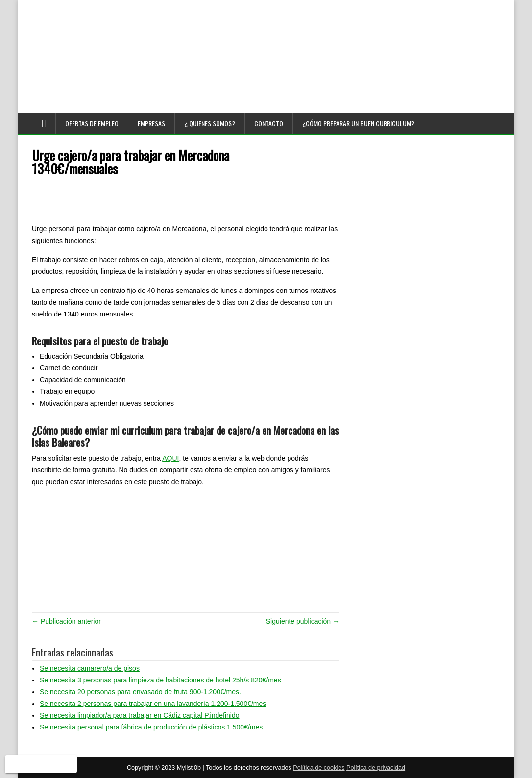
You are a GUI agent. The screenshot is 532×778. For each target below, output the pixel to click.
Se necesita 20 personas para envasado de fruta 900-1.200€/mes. (140, 692)
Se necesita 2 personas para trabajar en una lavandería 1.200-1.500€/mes (153, 704)
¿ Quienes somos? (210, 123)
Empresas (151, 123)
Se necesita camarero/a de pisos (90, 668)
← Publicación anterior (66, 621)
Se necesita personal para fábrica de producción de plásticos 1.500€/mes (151, 727)
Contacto (269, 123)
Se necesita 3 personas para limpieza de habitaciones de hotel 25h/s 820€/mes (160, 680)
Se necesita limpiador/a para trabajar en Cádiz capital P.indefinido (140, 715)
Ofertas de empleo (92, 123)
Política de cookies (319, 768)
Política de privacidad (376, 768)
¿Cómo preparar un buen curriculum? (358, 123)
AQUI (170, 458)
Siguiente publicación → (303, 621)
